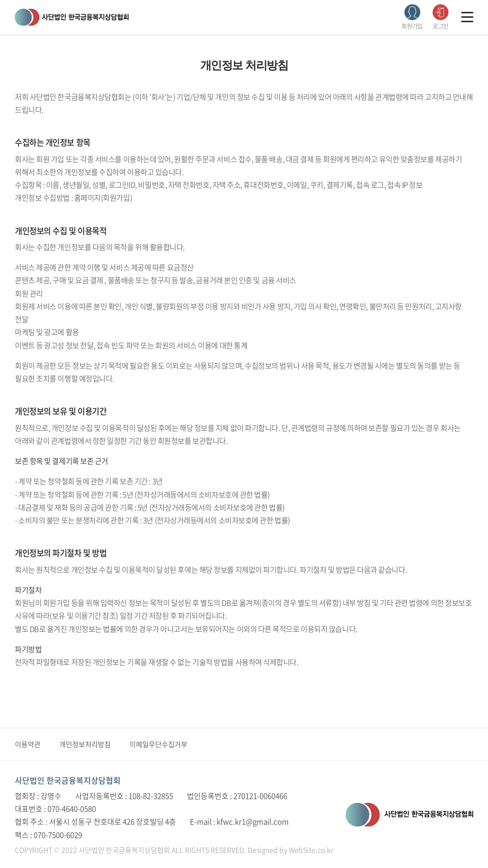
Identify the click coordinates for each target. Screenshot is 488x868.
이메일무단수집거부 (158, 744)
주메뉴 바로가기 (0, 0)
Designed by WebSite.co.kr (290, 850)
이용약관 (28, 744)
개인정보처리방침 (85, 744)
